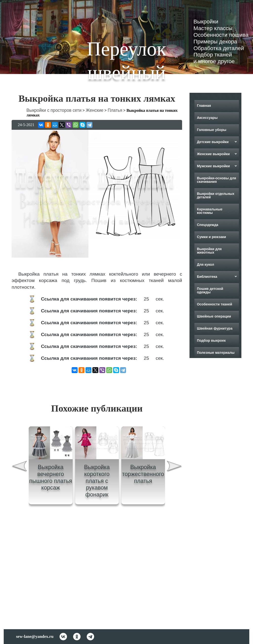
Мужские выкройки (213, 166)
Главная (204, 106)
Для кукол (206, 265)
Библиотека (207, 277)
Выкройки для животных (209, 251)
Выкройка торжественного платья (143, 474)
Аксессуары (207, 118)
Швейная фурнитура (215, 328)
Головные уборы (212, 130)
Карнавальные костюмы (210, 211)
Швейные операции (214, 316)
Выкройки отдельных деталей (216, 195)
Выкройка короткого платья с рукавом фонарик (97, 481)
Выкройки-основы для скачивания (217, 180)
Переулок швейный (126, 61)
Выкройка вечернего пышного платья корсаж (51, 477)
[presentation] (19, 467)
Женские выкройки (213, 154)
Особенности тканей (215, 304)
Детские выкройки (213, 142)
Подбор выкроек (211, 341)
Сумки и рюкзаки (211, 237)
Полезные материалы (216, 353)
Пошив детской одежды (210, 290)
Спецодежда (208, 225)
